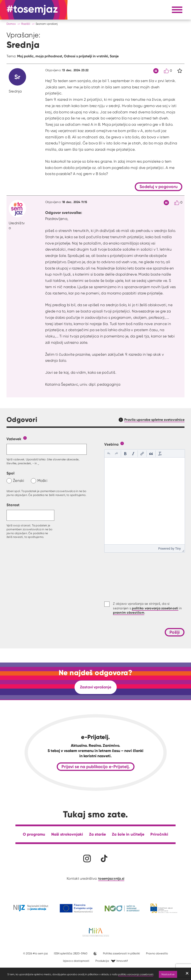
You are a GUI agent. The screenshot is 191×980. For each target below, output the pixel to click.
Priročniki (159, 834)
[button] (109, 454)
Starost (13, 505)
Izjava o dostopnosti (76, 961)
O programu (34, 834)
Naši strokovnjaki (67, 834)
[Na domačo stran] (32, 10)
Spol (10, 473)
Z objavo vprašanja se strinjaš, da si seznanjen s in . (147, 608)
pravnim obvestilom (129, 612)
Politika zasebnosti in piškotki (121, 953)
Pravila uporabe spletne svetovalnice (154, 420)
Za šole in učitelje (128, 834)
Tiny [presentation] (178, 549)
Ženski (19, 480)
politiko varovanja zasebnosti (136, 974)
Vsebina (111, 444)
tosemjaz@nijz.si (111, 878)
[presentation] (109, 454)
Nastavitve (168, 974)
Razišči (26, 24)
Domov (11, 24)
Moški (42, 480)
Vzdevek (14, 439)
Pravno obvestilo (157, 953)
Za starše (97, 834)
